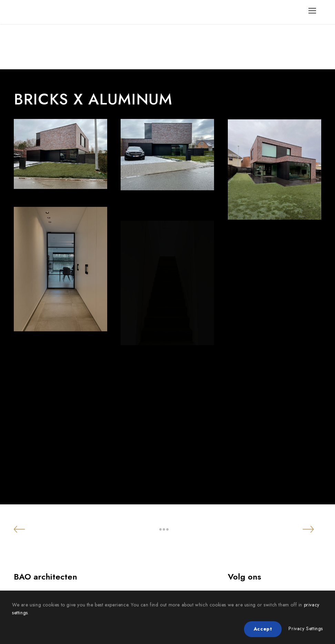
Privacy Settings (306, 628)
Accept (263, 629)
